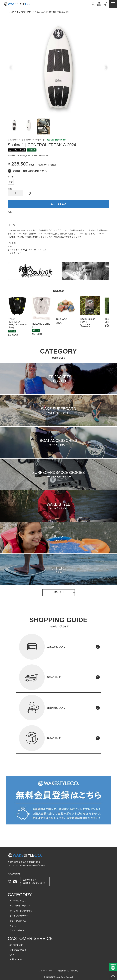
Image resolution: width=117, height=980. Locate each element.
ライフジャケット (18, 901)
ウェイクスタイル (18, 921)
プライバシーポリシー (47, 971)
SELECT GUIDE (16, 945)
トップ (11, 12)
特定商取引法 (64, 971)
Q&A (12, 955)
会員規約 (75, 971)
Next (106, 68)
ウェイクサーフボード (25, 12)
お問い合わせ (16, 959)
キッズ (13, 926)
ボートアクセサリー (19, 916)
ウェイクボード (17, 930)
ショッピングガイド (19, 950)
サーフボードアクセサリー (22, 911)
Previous (11, 68)
